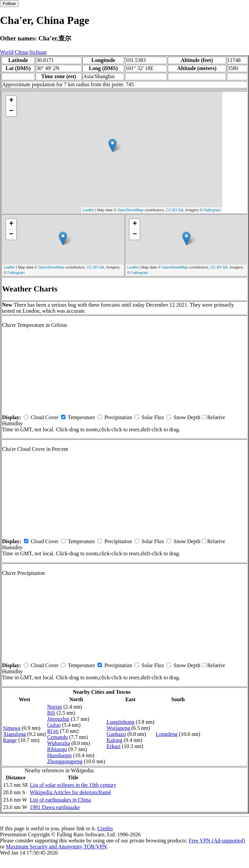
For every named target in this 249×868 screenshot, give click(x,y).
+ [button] (11, 101)
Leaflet (89, 210)
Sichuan (38, 52)
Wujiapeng (118, 728)
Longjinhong (121, 722)
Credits (105, 828)
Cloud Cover (45, 417)
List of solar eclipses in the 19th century (73, 785)
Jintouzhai (58, 719)
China (21, 52)
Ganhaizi (116, 734)
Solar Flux (153, 417)
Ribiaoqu (57, 749)
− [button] (11, 111)
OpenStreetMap (131, 210)
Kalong (115, 740)
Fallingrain (212, 210)
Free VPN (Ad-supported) (217, 841)
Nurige (55, 707)
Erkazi (114, 746)
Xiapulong (15, 734)
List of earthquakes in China (60, 800)
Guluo (54, 725)
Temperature (81, 417)
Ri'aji (53, 731)
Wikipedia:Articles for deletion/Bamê (70, 792)
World (7, 52)
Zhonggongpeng (65, 761)
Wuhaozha (59, 743)
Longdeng (167, 734)
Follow (9, 4)
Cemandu (58, 737)
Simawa (12, 728)
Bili (51, 713)
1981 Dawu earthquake (55, 807)
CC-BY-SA (175, 210)
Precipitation (118, 417)
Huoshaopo (60, 755)
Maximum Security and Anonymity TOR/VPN (56, 847)
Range (10, 740)
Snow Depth (187, 417)
